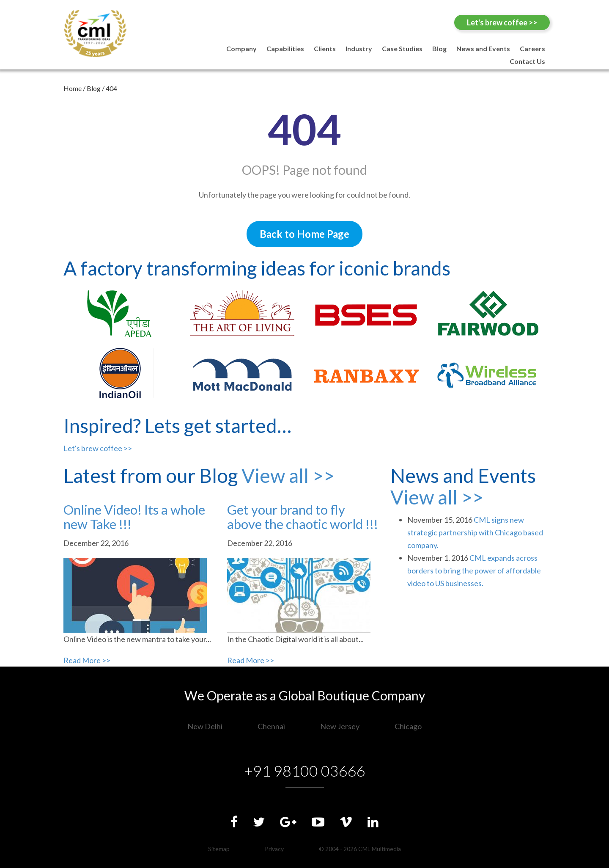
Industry (359, 48)
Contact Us (527, 61)
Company (241, 48)
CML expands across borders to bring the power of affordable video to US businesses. (474, 570)
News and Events (483, 48)
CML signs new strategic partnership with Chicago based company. (475, 532)
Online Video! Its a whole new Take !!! (134, 517)
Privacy (274, 849)
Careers (532, 48)
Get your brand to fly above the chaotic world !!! (303, 517)
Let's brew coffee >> (502, 22)
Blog (439, 48)
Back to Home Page (304, 234)
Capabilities (285, 48)
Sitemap (219, 849)
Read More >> (87, 660)
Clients (325, 48)
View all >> (288, 475)
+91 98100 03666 (305, 771)
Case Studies (402, 48)
